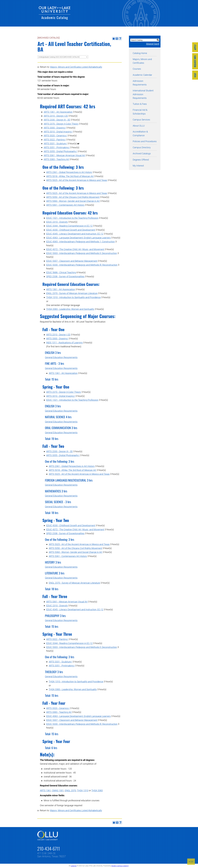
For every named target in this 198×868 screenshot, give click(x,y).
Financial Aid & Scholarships (140, 112)
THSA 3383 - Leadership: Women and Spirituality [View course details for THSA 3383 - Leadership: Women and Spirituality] (70, 309)
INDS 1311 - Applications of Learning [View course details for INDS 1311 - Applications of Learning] (64, 343)
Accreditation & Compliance (140, 133)
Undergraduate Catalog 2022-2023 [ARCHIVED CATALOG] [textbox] (59, 57)
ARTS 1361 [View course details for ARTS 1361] (45, 790)
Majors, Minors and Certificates (142, 61)
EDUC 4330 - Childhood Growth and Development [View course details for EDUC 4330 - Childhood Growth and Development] (71, 230)
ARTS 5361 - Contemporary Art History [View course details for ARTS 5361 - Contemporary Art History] (65, 205)
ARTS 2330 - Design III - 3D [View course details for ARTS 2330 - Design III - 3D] (57, 120)
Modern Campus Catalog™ (120, 866)
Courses (137, 69)
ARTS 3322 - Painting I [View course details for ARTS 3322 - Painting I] (55, 140)
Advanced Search (153, 44)
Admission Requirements (140, 83)
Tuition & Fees (140, 104)
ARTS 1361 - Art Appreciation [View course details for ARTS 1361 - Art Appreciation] (58, 112)
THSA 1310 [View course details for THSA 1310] (83, 790)
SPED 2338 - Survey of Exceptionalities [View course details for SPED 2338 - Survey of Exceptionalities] (65, 276)
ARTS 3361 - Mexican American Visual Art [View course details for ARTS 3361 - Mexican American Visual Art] (64, 155)
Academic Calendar (142, 75)
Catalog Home (140, 53)
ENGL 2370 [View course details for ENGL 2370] (70, 790)
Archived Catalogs (142, 153)
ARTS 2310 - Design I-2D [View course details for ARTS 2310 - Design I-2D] (56, 116)
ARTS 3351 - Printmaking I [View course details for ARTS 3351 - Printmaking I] (57, 147)
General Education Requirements (61, 357)
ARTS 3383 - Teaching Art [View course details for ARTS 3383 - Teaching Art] (56, 159)
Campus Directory (142, 147)
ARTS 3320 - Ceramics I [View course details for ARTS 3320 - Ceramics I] (55, 136)
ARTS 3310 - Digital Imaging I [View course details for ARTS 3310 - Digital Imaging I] (58, 132)
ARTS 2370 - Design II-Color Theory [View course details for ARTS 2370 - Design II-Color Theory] (61, 124)
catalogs (74, 866)
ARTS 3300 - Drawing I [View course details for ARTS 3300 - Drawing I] (55, 128)
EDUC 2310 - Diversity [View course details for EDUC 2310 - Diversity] (57, 222)
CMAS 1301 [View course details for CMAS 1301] (58, 790)
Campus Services (141, 120)
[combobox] (63, 57)
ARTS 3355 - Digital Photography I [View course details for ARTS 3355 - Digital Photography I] (60, 151)
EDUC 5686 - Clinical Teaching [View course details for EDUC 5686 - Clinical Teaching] (61, 272)
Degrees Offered (141, 160)
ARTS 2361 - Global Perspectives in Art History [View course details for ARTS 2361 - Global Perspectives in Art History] (69, 172)
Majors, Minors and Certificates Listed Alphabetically (76, 67)
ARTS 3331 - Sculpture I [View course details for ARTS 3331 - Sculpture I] (55, 144)
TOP (191, 862)
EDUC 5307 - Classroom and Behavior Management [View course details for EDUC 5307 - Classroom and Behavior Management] (72, 261)
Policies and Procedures (145, 141)
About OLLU (139, 126)
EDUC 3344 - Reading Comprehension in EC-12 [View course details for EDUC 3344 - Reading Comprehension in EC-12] (69, 226)
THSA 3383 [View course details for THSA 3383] (97, 790)
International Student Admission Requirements (143, 94)
